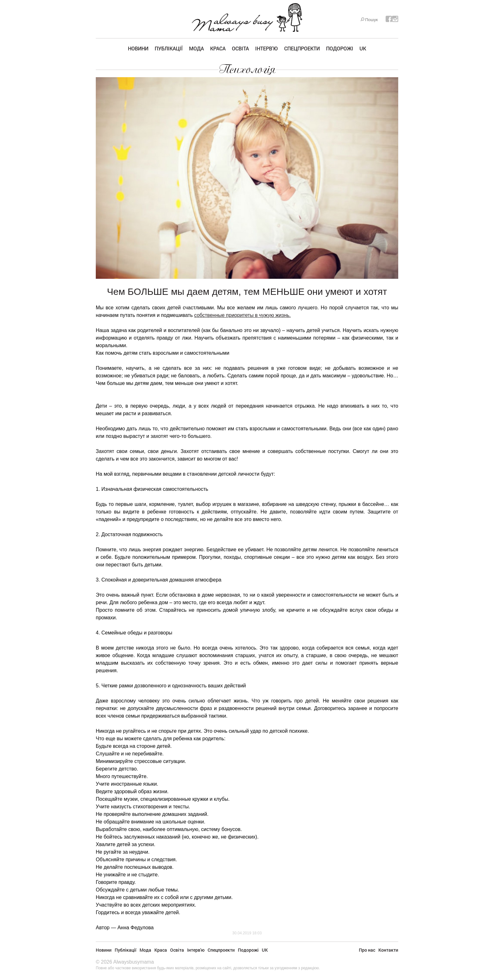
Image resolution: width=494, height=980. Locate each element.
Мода (196, 48)
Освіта (240, 48)
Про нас (367, 950)
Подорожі (340, 48)
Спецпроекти (302, 48)
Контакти (388, 950)
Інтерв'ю (267, 48)
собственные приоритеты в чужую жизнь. (242, 315)
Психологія (247, 69)
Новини (138, 48)
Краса (218, 48)
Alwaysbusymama (133, 962)
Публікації (169, 48)
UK (363, 48)
